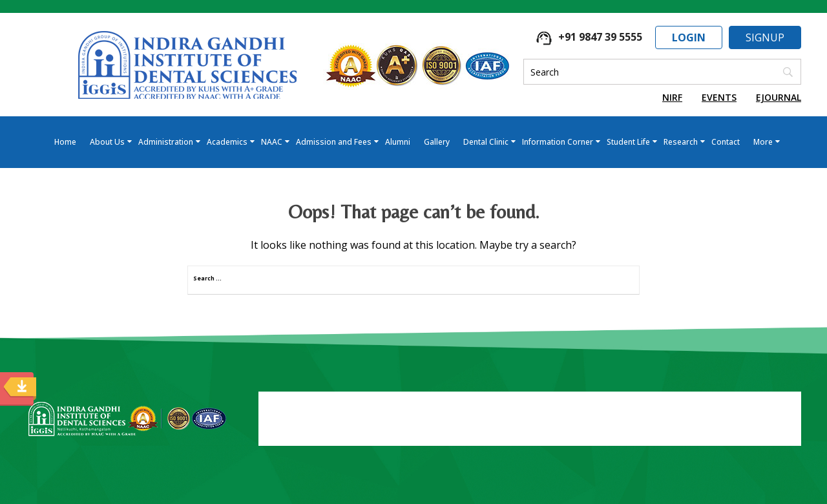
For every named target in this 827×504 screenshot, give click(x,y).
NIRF (672, 97)
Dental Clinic (486, 142)
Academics (227, 142)
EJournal (779, 97)
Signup (765, 37)
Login (689, 37)
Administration (166, 142)
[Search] (662, 72)
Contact (726, 142)
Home (65, 142)
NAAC (272, 142)
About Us (107, 142)
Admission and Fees (334, 142)
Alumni (398, 142)
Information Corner (558, 142)
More (763, 142)
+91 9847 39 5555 (589, 37)
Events (719, 97)
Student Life (628, 142)
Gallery (437, 142)
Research (681, 142)
